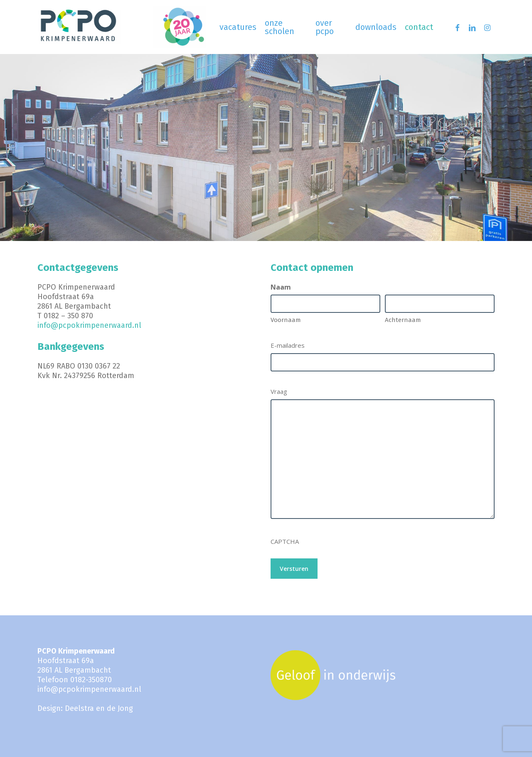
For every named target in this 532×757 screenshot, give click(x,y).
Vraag (279, 391)
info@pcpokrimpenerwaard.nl (89, 325)
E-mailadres (288, 345)
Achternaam (403, 320)
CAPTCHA (285, 541)
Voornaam (286, 320)
